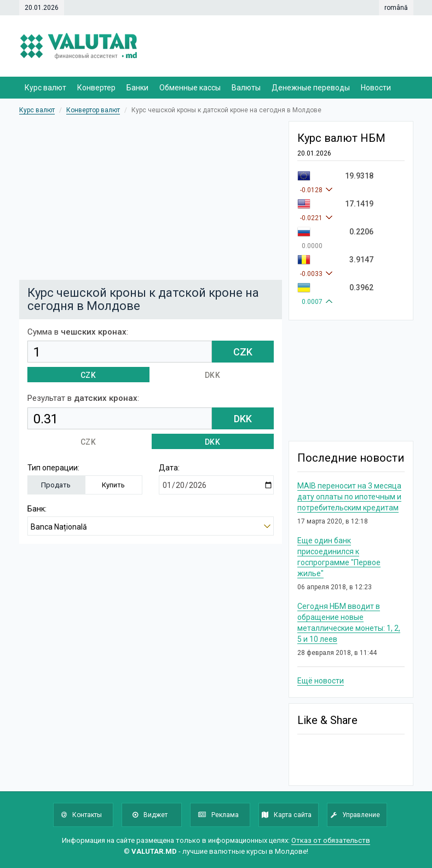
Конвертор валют (93, 110)
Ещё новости (321, 681)
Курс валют (45, 88)
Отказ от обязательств (331, 840)
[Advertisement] (216, 198)
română (396, 8)
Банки (137, 88)
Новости (376, 88)
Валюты (246, 88)
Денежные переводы (311, 88)
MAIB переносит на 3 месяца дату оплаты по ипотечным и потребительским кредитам (349, 497)
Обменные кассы (190, 88)
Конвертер (96, 88)
